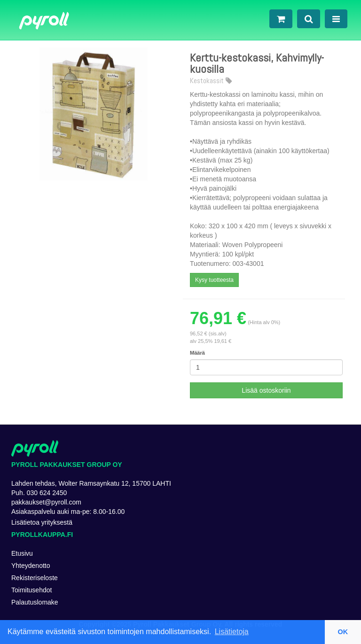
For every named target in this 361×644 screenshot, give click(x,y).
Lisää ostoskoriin (266, 390)
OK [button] (343, 632)
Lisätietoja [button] (232, 632)
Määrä (197, 353)
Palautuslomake (35, 602)
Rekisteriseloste (35, 578)
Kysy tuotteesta (214, 280)
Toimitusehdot (31, 590)
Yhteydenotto (31, 566)
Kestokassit (211, 81)
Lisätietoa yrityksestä (42, 522)
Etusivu (22, 553)
